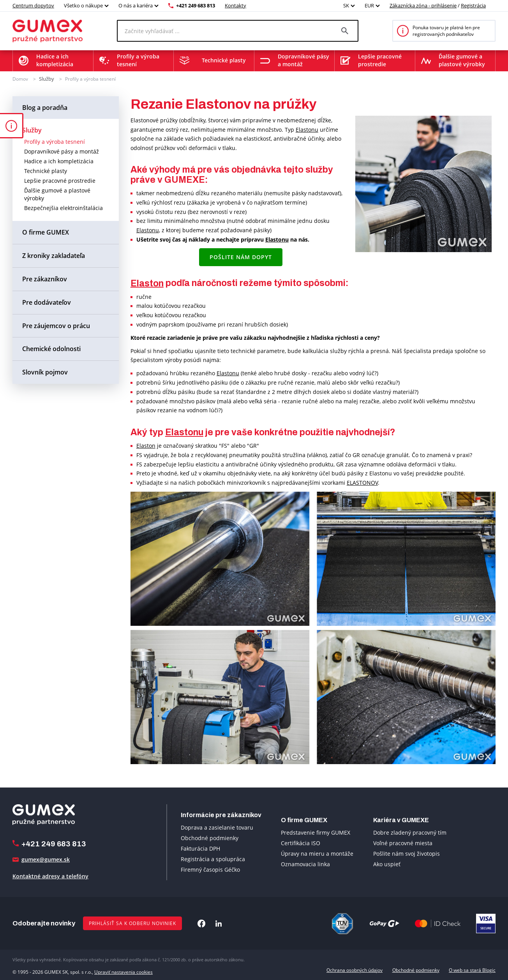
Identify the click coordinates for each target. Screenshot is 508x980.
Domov (20, 79)
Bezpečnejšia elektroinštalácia (64, 207)
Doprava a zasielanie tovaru (217, 827)
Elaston (147, 283)
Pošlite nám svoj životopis (407, 853)
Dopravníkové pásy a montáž (62, 151)
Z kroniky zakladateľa (54, 255)
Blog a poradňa (45, 107)
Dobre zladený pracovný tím (410, 832)
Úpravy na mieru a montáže (317, 853)
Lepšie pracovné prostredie (60, 180)
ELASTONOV (362, 482)
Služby (46, 79)
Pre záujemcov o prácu (56, 325)
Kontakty (235, 5)
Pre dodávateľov (47, 302)
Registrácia (473, 5)
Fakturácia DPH (200, 848)
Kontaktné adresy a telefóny (50, 876)
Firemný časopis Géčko (210, 869)
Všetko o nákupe (83, 5)
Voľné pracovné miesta (403, 843)
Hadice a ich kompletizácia (59, 161)
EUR (369, 5)
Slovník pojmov (45, 372)
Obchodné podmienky (210, 837)
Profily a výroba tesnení (89, 79)
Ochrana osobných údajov (355, 970)
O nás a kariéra (136, 5)
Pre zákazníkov (45, 279)
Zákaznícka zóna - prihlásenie (423, 5)
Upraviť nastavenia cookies (123, 970)
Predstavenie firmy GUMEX (316, 832)
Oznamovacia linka (305, 864)
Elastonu (307, 129)
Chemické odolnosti (51, 348)
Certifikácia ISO (301, 843)
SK (346, 5)
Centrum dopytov (33, 5)
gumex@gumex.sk (46, 859)
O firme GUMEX (46, 232)
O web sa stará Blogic (472, 970)
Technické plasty (46, 170)
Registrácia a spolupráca (213, 858)
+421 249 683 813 (196, 5)
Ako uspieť (387, 864)
